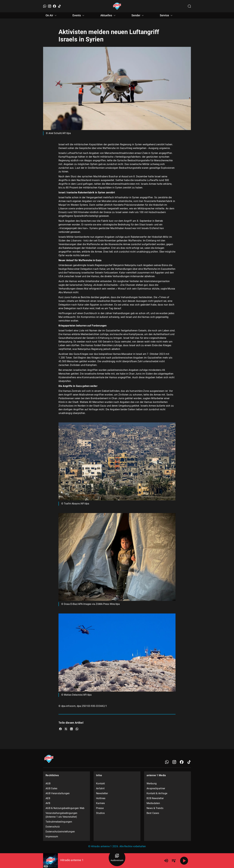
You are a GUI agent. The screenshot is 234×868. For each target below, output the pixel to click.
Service (167, 15)
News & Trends (155, 808)
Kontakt (100, 783)
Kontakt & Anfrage (157, 793)
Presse (100, 808)
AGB (48, 783)
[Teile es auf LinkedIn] (71, 729)
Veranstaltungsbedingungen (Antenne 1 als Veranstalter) (62, 815)
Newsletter (102, 793)
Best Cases (153, 813)
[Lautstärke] (166, 861)
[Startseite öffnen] (117, 6)
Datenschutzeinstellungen (60, 832)
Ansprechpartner (156, 788)
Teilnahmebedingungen (59, 822)
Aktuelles (108, 15)
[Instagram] (50, 6)
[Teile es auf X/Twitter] (66, 729)
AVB (48, 803)
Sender (138, 15)
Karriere (100, 803)
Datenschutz (53, 827)
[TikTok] (59, 6)
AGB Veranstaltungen (58, 793)
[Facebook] (54, 6)
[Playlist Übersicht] (174, 861)
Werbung (152, 783)
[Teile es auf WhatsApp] (77, 729)
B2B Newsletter (155, 798)
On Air (51, 15)
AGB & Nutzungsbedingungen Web (65, 808)
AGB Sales (51, 788)
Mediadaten (153, 803)
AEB (48, 798)
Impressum (52, 836)
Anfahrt (100, 788)
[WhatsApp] (45, 6)
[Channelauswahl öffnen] (189, 6)
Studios (100, 813)
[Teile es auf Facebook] (60, 729)
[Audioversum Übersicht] (117, 858)
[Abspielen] (184, 861)
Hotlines (101, 798)
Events (79, 15)
